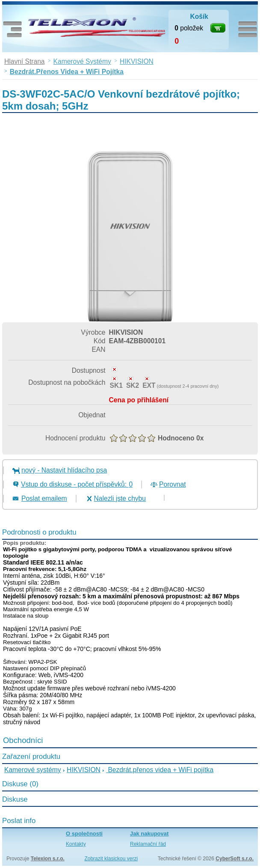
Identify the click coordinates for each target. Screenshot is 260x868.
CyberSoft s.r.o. (235, 859)
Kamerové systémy (33, 770)
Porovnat (172, 484)
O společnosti (84, 834)
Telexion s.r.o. (48, 859)
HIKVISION (84, 770)
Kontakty (76, 844)
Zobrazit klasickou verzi (111, 859)
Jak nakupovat (149, 834)
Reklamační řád (148, 844)
